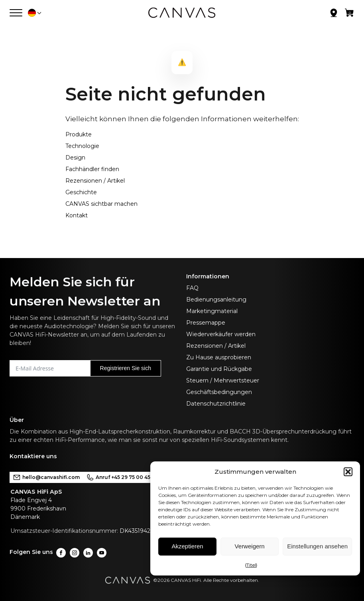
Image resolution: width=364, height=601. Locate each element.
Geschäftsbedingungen (219, 392)
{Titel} (251, 565)
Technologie (82, 146)
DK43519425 (136, 531)
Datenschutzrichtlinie (216, 404)
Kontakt (77, 215)
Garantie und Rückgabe (219, 369)
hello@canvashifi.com (46, 477)
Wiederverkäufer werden (221, 334)
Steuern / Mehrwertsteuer (223, 380)
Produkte (79, 134)
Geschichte (81, 192)
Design (75, 158)
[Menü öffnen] (16, 13)
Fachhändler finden (92, 169)
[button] (348, 472)
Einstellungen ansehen (317, 546)
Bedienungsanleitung (216, 300)
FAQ (192, 288)
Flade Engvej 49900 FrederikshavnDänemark (38, 508)
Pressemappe (206, 323)
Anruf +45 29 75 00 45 (118, 477)
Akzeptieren (187, 546)
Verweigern (250, 546)
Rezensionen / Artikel (95, 181)
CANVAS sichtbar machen (101, 204)
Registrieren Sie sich (126, 368)
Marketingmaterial (212, 311)
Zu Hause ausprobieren (219, 357)
